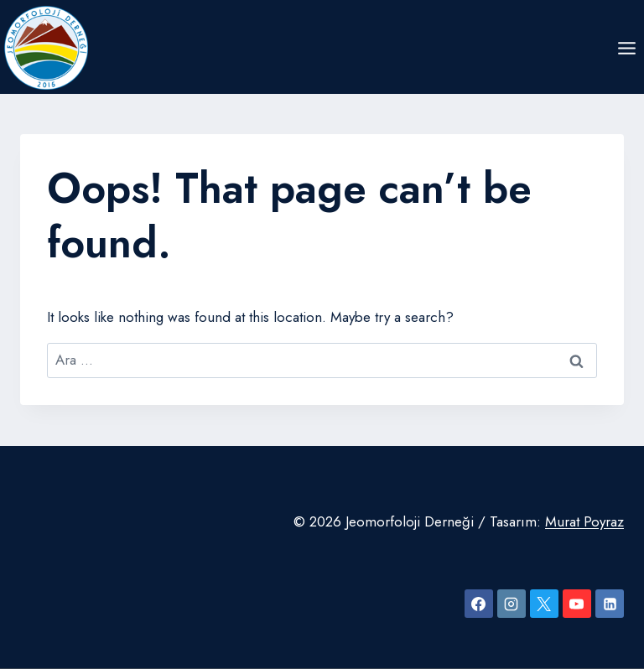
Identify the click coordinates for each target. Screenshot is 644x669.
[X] (544, 604)
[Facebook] (479, 604)
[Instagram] (512, 604)
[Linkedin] (610, 604)
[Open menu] (626, 48)
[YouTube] (577, 604)
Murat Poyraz (584, 521)
